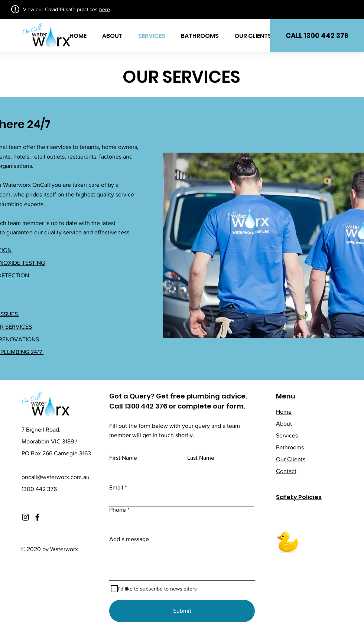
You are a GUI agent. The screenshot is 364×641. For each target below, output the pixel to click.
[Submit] (182, 611)
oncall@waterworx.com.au (56, 477)
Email (116, 488)
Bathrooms (290, 447)
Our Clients (291, 459)
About (284, 424)
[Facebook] (37, 517)
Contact (286, 471)
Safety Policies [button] (299, 497)
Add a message (129, 539)
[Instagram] (25, 517)
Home (284, 412)
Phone (118, 510)
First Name (123, 458)
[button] (317, 36)
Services (287, 435)
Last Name (201, 458)
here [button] (105, 9)
